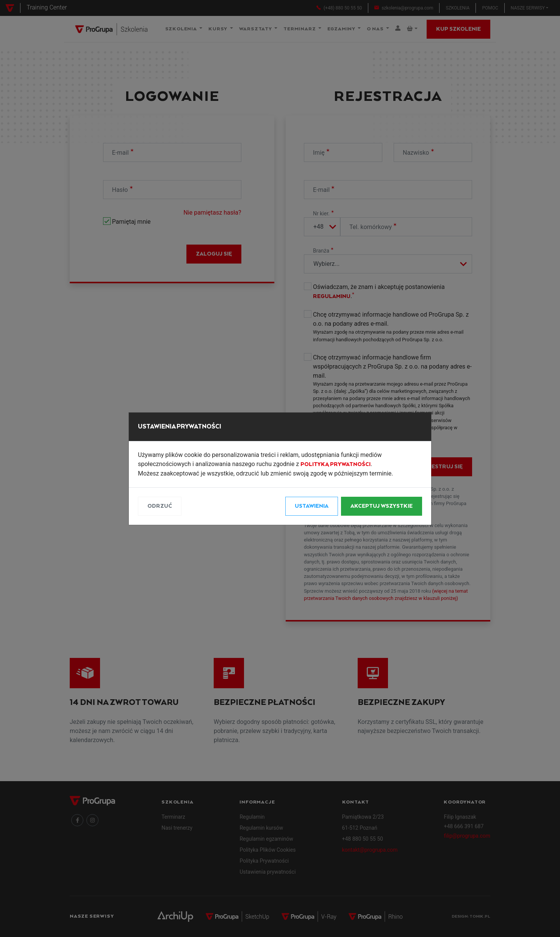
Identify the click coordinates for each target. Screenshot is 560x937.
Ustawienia (312, 506)
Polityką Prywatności (336, 465)
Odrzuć (160, 506)
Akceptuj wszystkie (382, 506)
